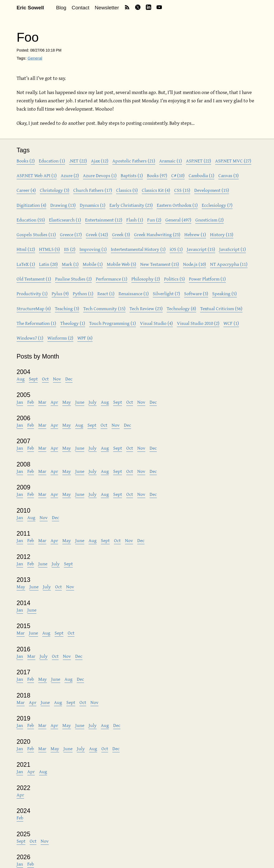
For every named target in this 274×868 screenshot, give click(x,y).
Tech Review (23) (146, 308)
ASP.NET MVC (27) (233, 161)
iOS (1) (176, 249)
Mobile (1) (93, 264)
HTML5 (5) (50, 249)
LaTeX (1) (26, 264)
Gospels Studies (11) (36, 234)
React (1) (106, 293)
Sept (33, 379)
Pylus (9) (60, 293)
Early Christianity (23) (131, 205)
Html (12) (26, 249)
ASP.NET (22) (199, 161)
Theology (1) (73, 323)
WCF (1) (231, 323)
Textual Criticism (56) (221, 308)
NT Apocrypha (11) (229, 264)
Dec (69, 379)
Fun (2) (154, 220)
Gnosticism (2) (210, 220)
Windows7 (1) (30, 338)
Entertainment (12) (104, 220)
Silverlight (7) (166, 293)
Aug (21, 379)
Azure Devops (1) (100, 175)
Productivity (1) (32, 293)
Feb (31, 402)
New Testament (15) (160, 264)
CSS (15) (182, 190)
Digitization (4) (31, 205)
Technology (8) (181, 308)
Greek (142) (97, 234)
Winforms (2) (60, 338)
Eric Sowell (30, 8)
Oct (45, 379)
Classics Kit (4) (156, 190)
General (35, 58)
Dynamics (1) (93, 205)
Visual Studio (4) (156, 323)
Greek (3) (121, 234)
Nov (57, 379)
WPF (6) (85, 338)
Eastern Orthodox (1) (177, 205)
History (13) (222, 234)
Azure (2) (70, 175)
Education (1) (52, 161)
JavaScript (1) (233, 249)
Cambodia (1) (201, 175)
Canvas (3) (229, 175)
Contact (81, 8)
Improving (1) (93, 249)
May (67, 402)
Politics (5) (174, 279)
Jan (20, 402)
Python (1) (83, 293)
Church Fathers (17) (93, 190)
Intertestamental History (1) (138, 249)
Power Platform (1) (207, 279)
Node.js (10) (195, 264)
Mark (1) (70, 264)
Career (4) (26, 190)
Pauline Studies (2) (73, 279)
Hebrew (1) (195, 234)
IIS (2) (70, 249)
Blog (61, 8)
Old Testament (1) (34, 279)
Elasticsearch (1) (65, 220)
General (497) (178, 220)
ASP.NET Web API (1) (37, 175)
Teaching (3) (67, 308)
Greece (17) (71, 234)
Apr (54, 402)
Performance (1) (112, 279)
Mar (42, 402)
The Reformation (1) (36, 323)
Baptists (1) (132, 175)
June (80, 402)
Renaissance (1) (134, 293)
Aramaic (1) (171, 161)
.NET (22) (78, 161)
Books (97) (157, 175)
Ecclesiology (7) (217, 205)
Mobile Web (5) (121, 264)
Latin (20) (48, 264)
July (93, 402)
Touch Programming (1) (113, 323)
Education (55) (31, 220)
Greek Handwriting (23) (157, 234)
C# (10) (178, 175)
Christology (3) (55, 190)
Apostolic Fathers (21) (134, 161)
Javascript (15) (201, 249)
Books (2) (26, 161)
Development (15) (212, 190)
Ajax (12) (100, 161)
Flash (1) (135, 220)
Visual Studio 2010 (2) (198, 323)
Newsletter (107, 8)
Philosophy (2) (146, 279)
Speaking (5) (224, 293)
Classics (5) (127, 190)
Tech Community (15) (104, 308)
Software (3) (196, 293)
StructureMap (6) (34, 308)
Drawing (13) (63, 205)
